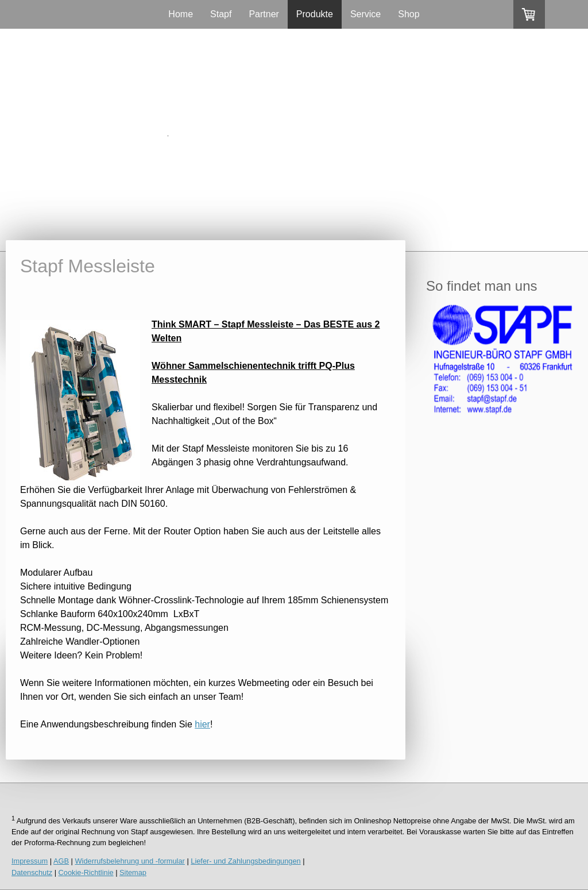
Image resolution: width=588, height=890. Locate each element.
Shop (409, 14)
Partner (264, 14)
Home (181, 14)
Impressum (30, 861)
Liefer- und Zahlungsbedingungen (245, 861)
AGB (61, 861)
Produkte (315, 14)
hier (202, 724)
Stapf (221, 14)
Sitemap (133, 872)
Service (365, 14)
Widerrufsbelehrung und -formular (130, 861)
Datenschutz (32, 872)
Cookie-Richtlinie (86, 872)
